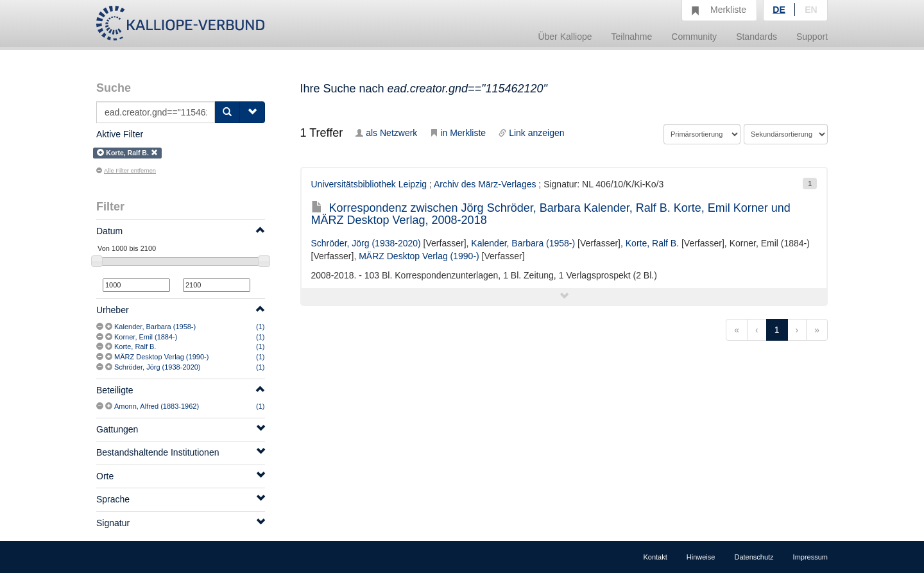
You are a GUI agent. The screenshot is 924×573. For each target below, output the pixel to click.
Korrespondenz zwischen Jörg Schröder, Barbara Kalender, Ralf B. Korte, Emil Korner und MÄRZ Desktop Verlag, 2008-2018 (551, 214)
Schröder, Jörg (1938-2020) (158, 367)
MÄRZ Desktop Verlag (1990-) (161, 357)
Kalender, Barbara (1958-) (155, 327)
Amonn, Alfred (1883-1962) (157, 406)
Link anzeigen (531, 133)
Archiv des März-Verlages (485, 184)
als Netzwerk (386, 133)
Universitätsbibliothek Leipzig (369, 184)
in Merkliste (458, 133)
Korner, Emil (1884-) (146, 337)
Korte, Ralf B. (135, 346)
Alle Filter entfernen (126, 171)
